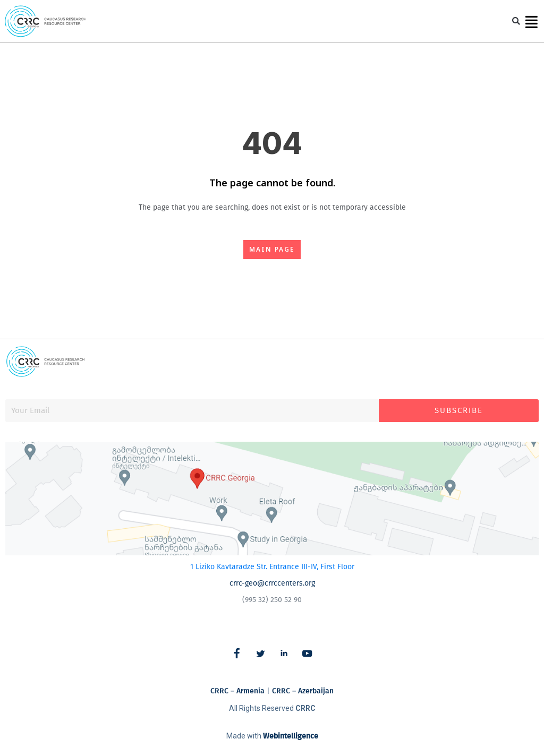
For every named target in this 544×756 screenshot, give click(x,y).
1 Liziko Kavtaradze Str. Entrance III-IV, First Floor (272, 567)
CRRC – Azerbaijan (303, 691)
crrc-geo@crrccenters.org (272, 583)
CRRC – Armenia (237, 691)
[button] (516, 22)
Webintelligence (291, 736)
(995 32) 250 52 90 (272, 600)
